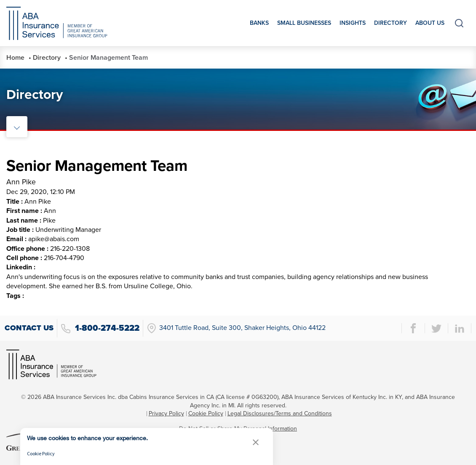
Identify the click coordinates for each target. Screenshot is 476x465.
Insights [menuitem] (353, 23)
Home (15, 58)
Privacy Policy (166, 413)
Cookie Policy (206, 413)
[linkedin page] (460, 328)
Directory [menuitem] (390, 23)
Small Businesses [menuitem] (304, 23)
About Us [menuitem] (430, 23)
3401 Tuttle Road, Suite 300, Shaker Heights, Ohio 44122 (236, 328)
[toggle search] (459, 23)
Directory (47, 58)
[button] (256, 442)
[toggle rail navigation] (17, 127)
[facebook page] (413, 328)
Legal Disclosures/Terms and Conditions (280, 413)
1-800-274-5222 (100, 328)
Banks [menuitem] (259, 23)
